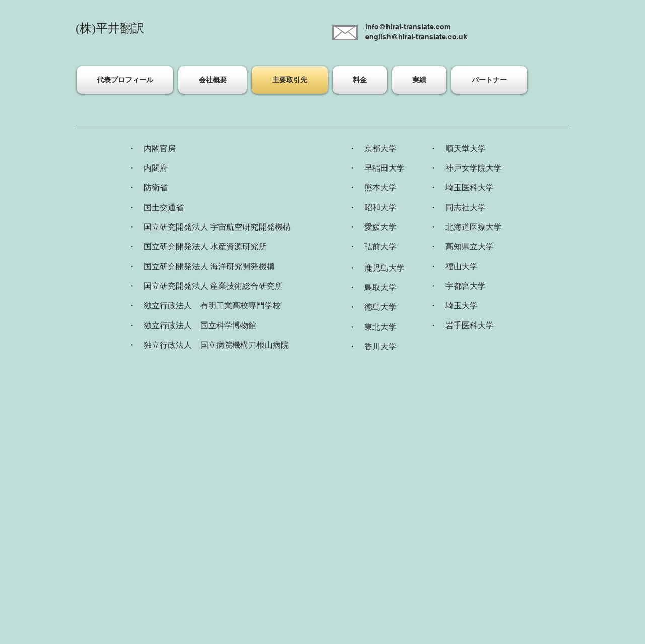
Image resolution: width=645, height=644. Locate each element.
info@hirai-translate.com (408, 27)
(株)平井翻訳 (110, 28)
